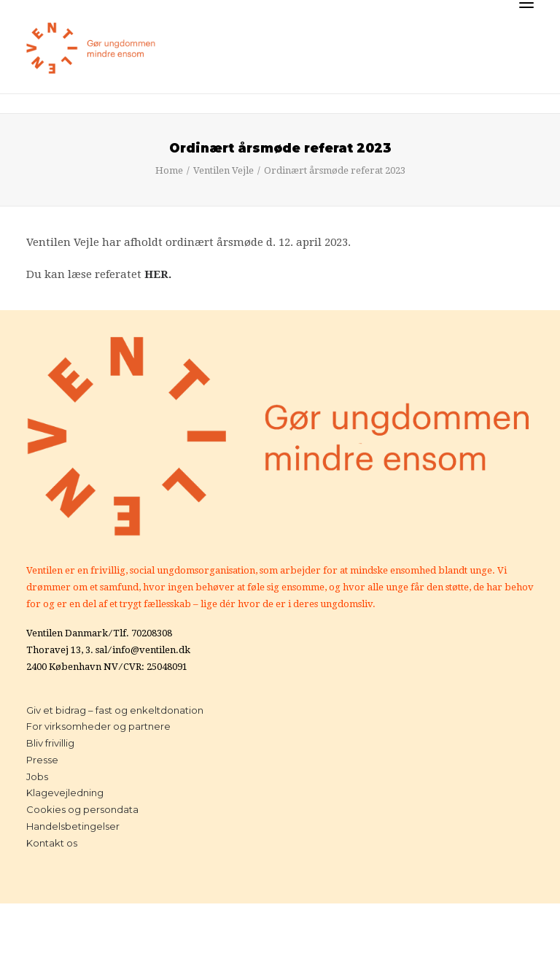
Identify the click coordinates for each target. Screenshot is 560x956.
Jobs (37, 776)
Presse (42, 760)
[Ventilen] (91, 48)
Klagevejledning (65, 793)
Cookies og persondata (82, 809)
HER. (158, 274)
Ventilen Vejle (223, 170)
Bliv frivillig (50, 743)
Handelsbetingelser (73, 826)
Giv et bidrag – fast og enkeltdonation (115, 710)
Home (169, 170)
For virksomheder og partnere (98, 726)
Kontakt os (52, 843)
